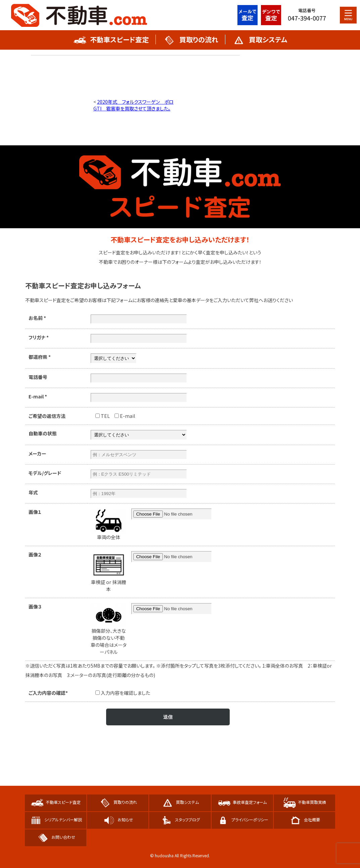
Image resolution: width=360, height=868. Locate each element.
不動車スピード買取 (79, 15)
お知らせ (118, 819)
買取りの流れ (190, 39)
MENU (348, 15)
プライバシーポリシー (242, 819)
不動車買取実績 (304, 802)
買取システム (260, 39)
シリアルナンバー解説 (56, 819)
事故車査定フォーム (242, 802)
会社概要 (304, 819)
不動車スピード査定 (111, 39)
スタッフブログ (180, 819)
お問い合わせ (56, 837)
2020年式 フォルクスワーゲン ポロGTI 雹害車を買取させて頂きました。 (133, 105)
